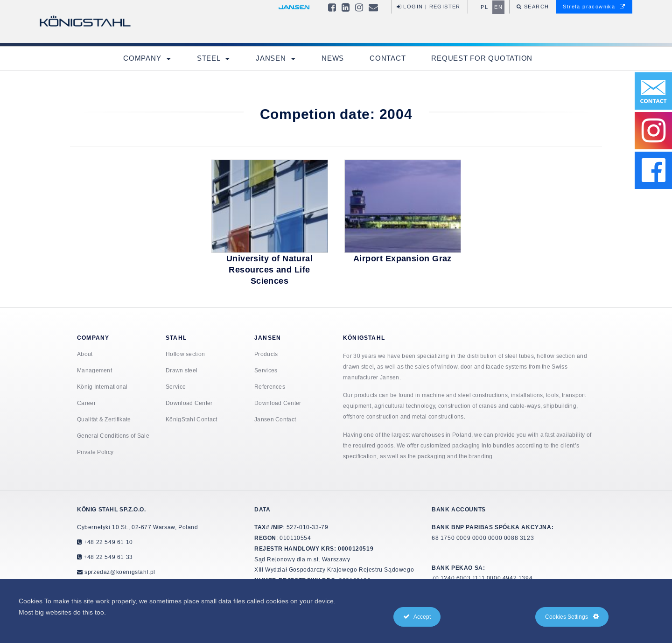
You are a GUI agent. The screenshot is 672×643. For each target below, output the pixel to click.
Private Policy (95, 452)
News (333, 58)
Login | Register (429, 7)
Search (536, 7)
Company (143, 58)
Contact (388, 58)
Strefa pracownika (594, 7)
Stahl (176, 338)
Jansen (272, 58)
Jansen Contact (275, 419)
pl (484, 7)
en (498, 7)
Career (86, 403)
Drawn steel (182, 370)
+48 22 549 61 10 (108, 542)
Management (94, 370)
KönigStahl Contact (191, 419)
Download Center (189, 403)
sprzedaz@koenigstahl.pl (120, 572)
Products (266, 354)
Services (266, 370)
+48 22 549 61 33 (108, 557)
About (85, 354)
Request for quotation (482, 58)
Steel (210, 58)
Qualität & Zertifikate (104, 419)
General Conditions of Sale (113, 436)
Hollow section (185, 354)
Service (176, 387)
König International (102, 387)
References (270, 387)
